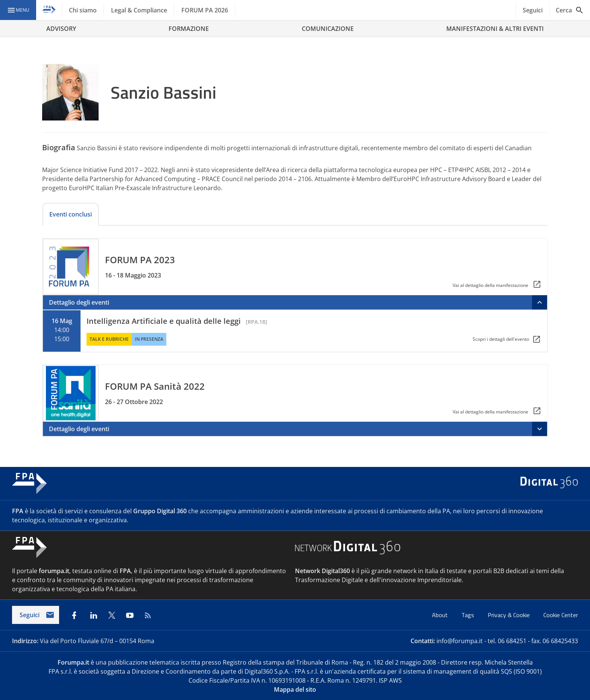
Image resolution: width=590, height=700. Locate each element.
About (441, 615)
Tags (468, 615)
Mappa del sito (295, 689)
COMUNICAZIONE (328, 29)
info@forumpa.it (460, 641)
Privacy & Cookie (509, 615)
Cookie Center (561, 615)
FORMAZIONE (189, 29)
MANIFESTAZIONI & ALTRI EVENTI (495, 29)
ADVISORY (61, 29)
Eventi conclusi (71, 214)
